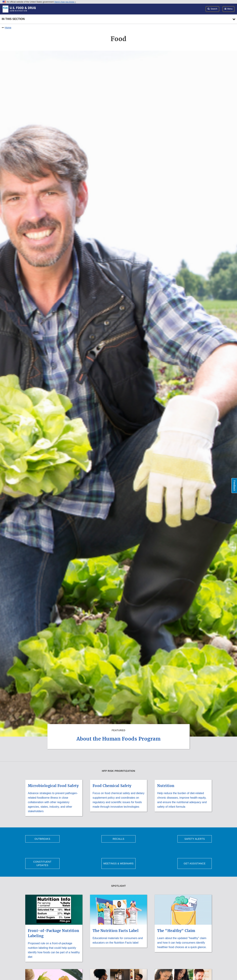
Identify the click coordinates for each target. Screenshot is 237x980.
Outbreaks (42, 839)
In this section (13, 19)
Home (8, 28)
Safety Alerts (195, 839)
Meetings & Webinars (118, 863)
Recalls (118, 839)
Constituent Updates (42, 863)
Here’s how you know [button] (65, 2)
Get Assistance (195, 863)
